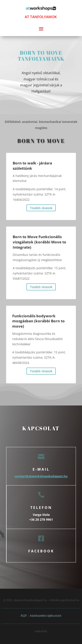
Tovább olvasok (41, 208)
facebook (41, 551)
